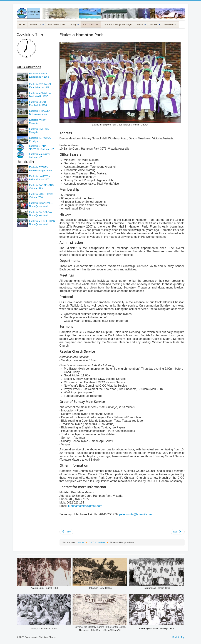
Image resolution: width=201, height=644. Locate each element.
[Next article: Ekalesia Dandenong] (178, 532)
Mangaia (33, 123)
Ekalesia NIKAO (37, 102)
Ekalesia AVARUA (38, 74)
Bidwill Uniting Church (40, 170)
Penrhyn (33, 141)
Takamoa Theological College (117, 24)
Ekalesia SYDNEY (39, 167)
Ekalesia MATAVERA (40, 93)
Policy (75, 24)
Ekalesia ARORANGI (40, 84)
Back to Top (178, 637)
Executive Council (57, 24)
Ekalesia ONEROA (39, 129)
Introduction (37, 24)
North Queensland (38, 206)
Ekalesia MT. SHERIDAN (42, 221)
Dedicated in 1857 (38, 96)
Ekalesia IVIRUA (38, 120)
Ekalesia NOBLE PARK (41, 194)
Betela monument (38, 114)
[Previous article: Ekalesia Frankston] (66, 532)
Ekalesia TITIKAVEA (40, 111)
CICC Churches (91, 24)
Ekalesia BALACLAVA (40, 212)
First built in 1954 (38, 105)
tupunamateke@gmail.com (85, 506)
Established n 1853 (39, 77)
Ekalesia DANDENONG (41, 185)
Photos (141, 24)
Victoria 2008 (36, 197)
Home (22, 24)
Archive (155, 24)
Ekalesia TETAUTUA (40, 138)
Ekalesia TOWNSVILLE (41, 203)
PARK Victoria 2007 (39, 179)
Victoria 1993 (36, 188)
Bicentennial (170, 24)
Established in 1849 (39, 87)
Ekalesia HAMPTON (40, 176)
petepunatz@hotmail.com (135, 514)
